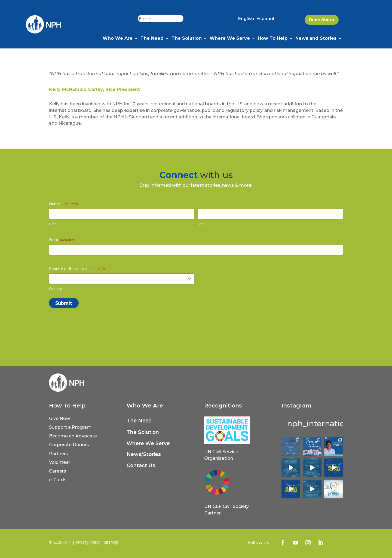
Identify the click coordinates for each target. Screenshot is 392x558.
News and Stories (316, 39)
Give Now (59, 419)
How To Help (273, 39)
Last (201, 224)
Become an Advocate (73, 436)
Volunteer (60, 462)
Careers (58, 471)
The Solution (187, 39)
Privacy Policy (88, 542)
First (52, 224)
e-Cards (58, 480)
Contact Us (141, 465)
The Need (152, 39)
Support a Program (70, 427)
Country (56, 289)
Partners (59, 454)
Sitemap (111, 542)
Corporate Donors (69, 445)
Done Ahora (322, 20)
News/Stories (144, 454)
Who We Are (118, 39)
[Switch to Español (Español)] (265, 20)
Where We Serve (230, 39)
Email (63, 240)
